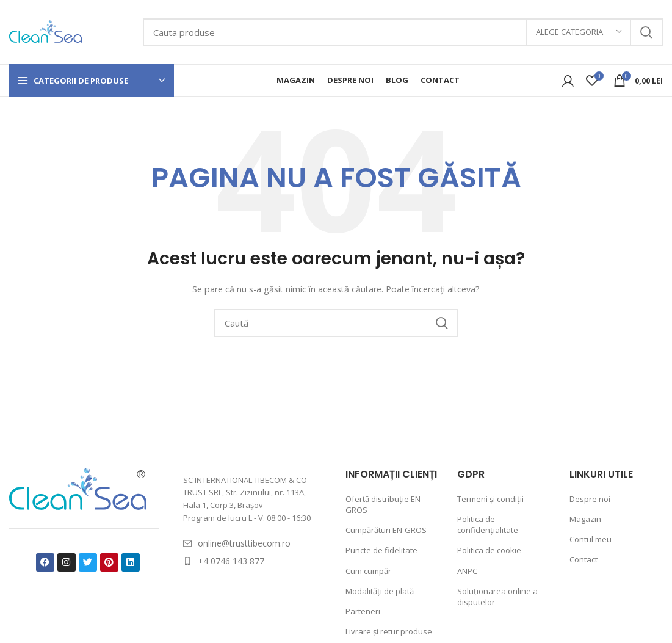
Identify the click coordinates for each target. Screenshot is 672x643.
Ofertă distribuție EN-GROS (384, 504)
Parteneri (363, 611)
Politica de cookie (489, 550)
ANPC (467, 571)
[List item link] (252, 543)
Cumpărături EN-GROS (386, 530)
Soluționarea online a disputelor (497, 597)
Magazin (585, 519)
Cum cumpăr (368, 571)
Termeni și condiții (490, 499)
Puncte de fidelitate (381, 550)
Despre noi (590, 499)
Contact (583, 559)
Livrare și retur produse (389, 631)
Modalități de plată (380, 591)
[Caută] (403, 32)
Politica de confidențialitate (488, 525)
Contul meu (591, 539)
